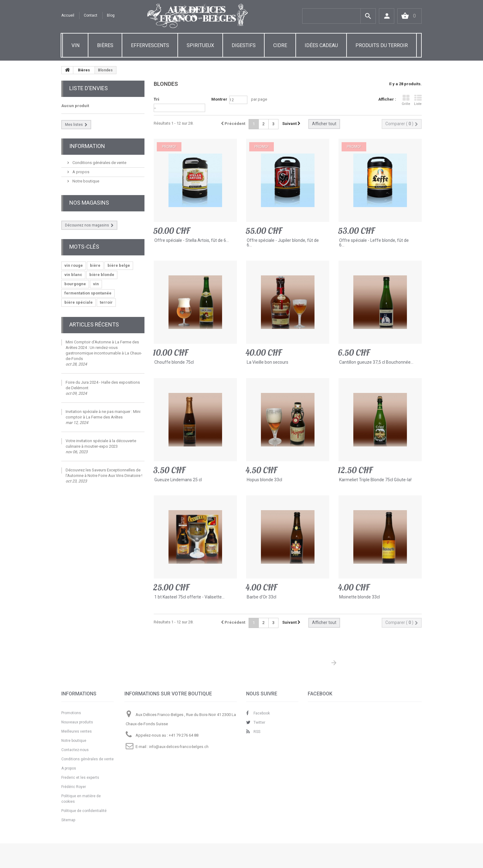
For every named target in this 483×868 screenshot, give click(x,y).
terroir (106, 302)
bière (95, 265)
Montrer (219, 99)
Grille (406, 100)
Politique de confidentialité (84, 811)
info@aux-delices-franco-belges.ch (179, 747)
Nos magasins (89, 203)
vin (96, 284)
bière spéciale (79, 302)
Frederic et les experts (80, 778)
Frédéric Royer (74, 787)
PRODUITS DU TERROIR (382, 45)
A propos (80, 172)
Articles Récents (94, 324)
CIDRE (280, 45)
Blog (111, 15)
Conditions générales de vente (99, 163)
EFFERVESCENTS (150, 45)
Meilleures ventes (77, 731)
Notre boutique (85, 181)
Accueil (68, 15)
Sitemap (68, 820)
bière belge (119, 265)
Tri (156, 99)
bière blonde (102, 275)
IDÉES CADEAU (321, 45)
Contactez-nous (75, 750)
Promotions (71, 713)
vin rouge (74, 265)
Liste (418, 100)
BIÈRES (105, 45)
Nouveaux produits (77, 722)
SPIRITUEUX (200, 45)
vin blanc (73, 275)
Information (87, 146)
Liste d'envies (89, 88)
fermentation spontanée (88, 293)
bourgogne (75, 284)
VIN (75, 45)
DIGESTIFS (244, 45)
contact (91, 15)
